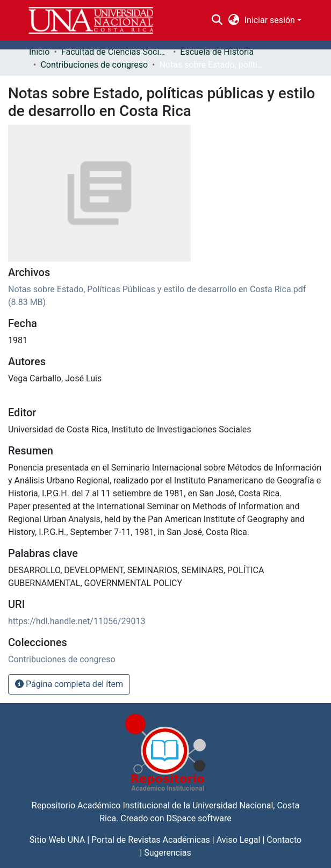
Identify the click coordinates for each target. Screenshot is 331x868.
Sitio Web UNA (57, 840)
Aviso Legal (239, 840)
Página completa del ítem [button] (69, 684)
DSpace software (199, 818)
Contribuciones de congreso (94, 65)
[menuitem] (233, 20)
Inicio (39, 52)
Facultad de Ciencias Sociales (115, 52)
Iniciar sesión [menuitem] (270, 20)
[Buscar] (217, 20)
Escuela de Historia (217, 52)
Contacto (284, 840)
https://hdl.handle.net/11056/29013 (77, 621)
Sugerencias (168, 853)
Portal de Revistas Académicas (151, 840)
